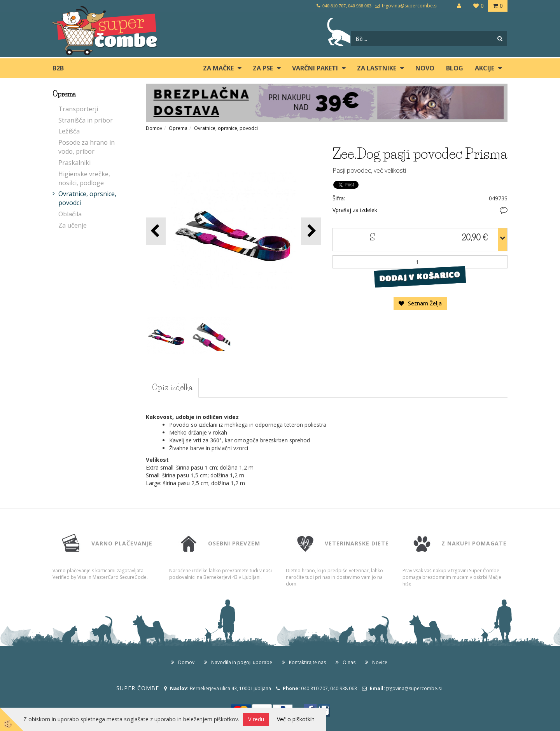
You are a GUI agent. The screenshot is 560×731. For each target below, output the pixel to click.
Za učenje (73, 225)
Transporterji (78, 109)
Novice (380, 662)
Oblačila (70, 214)
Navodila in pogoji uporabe (242, 662)
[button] (311, 231)
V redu (256, 719)
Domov (154, 128)
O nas (349, 662)
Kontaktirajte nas (307, 662)
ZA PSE (263, 68)
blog (455, 68)
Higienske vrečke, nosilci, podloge (84, 178)
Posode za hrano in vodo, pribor (87, 147)
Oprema (178, 128)
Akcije (485, 68)
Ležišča (69, 131)
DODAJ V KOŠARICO (420, 277)
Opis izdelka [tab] (172, 387)
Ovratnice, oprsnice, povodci (87, 198)
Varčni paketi (315, 68)
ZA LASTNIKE (377, 68)
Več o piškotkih (296, 719)
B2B (58, 68)
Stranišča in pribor (86, 120)
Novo (425, 68)
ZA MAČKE (218, 68)
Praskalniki (74, 163)
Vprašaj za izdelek (355, 210)
